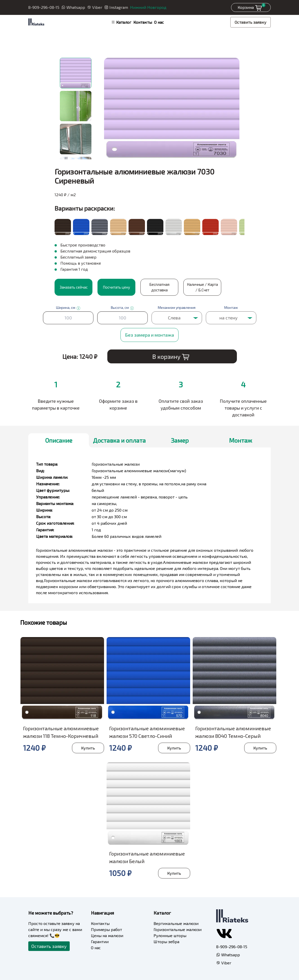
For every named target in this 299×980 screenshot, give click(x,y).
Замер (180, 440)
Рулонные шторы (170, 935)
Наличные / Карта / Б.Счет (202, 287)
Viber (95, 7)
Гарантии (100, 941)
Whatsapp (73, 7)
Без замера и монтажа (149, 335)
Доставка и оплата (119, 440)
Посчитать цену (116, 287)
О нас (159, 22)
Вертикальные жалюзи (176, 923)
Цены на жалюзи (107, 935)
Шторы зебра (166, 941)
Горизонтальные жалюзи (178, 929)
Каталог (121, 22)
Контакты (143, 22)
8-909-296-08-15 (44, 7)
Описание (59, 440)
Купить (88, 748)
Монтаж (241, 440)
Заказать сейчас (74, 287)
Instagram (116, 7)
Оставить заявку (251, 22)
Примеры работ (106, 929)
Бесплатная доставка (159, 287)
